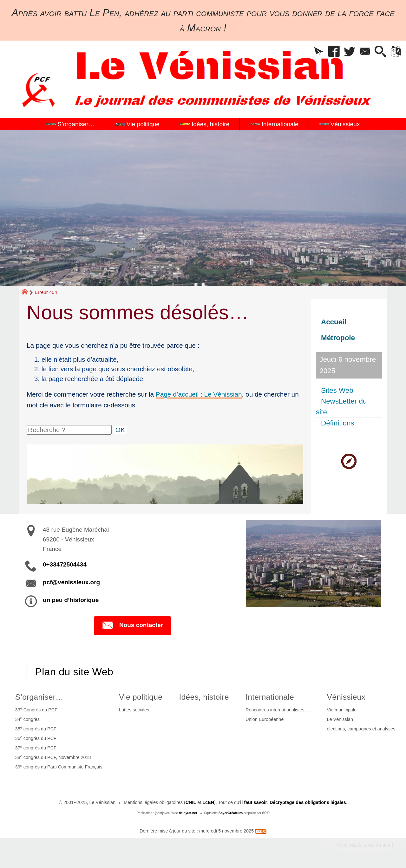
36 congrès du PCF (36, 738)
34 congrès (27, 719)
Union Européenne (265, 719)
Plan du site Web (74, 672)
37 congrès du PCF (36, 748)
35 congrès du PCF (36, 728)
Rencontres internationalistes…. (278, 710)
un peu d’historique (71, 600)
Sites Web (337, 390)
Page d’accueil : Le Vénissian (199, 394)
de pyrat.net (188, 813)
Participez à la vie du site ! (364, 845)
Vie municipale (342, 710)
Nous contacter (132, 625)
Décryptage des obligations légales (308, 802)
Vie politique (141, 697)
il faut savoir (254, 802)
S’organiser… (39, 697)
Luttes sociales (134, 710)
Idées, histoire (204, 697)
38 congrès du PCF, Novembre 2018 (53, 757)
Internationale (270, 697)
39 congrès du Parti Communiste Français (59, 767)
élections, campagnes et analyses (361, 729)
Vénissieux (346, 697)
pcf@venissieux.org (71, 582)
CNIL (191, 802)
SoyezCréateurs (231, 813)
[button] (319, 52)
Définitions (338, 423)
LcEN (208, 802)
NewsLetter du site (341, 407)
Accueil (334, 322)
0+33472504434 (65, 564)
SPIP (266, 813)
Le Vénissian (340, 719)
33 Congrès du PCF (36, 709)
